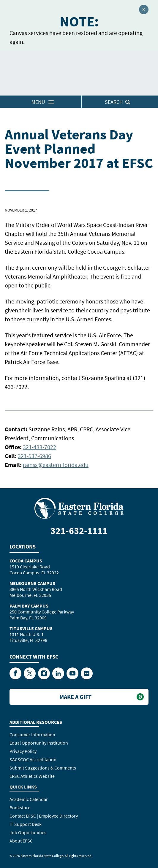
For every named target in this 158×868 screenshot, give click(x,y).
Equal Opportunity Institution (39, 743)
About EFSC (21, 841)
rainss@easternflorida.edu (56, 465)
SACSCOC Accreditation (33, 759)
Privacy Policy (23, 751)
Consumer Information (32, 735)
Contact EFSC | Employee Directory (44, 816)
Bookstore (20, 807)
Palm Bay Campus (29, 606)
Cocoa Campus (26, 561)
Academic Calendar (29, 799)
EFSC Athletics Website (32, 776)
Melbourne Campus (32, 583)
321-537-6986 (34, 456)
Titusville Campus (31, 628)
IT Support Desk (26, 824)
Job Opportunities (28, 832)
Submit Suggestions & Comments (43, 768)
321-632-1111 (79, 531)
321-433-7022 (39, 447)
